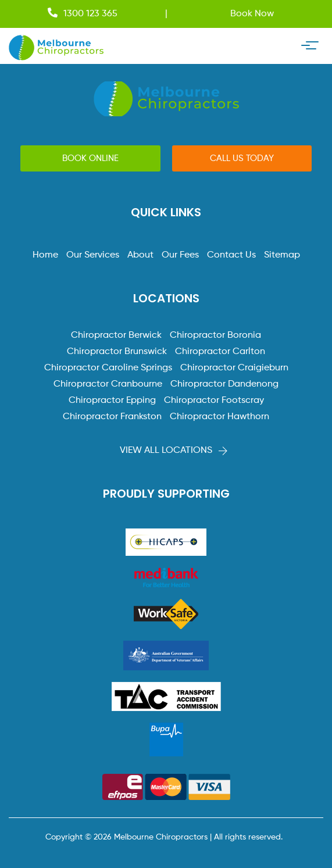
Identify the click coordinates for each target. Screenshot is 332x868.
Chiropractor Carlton (220, 352)
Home (45, 255)
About (140, 255)
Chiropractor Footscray (214, 401)
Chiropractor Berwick (116, 335)
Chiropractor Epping (112, 401)
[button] (90, 158)
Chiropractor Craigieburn (234, 368)
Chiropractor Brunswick (117, 352)
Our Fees (180, 255)
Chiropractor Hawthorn (219, 417)
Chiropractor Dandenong (224, 384)
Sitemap (282, 255)
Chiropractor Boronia (215, 335)
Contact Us (231, 255)
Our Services (93, 255)
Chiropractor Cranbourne (108, 384)
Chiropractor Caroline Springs (108, 368)
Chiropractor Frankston (112, 417)
